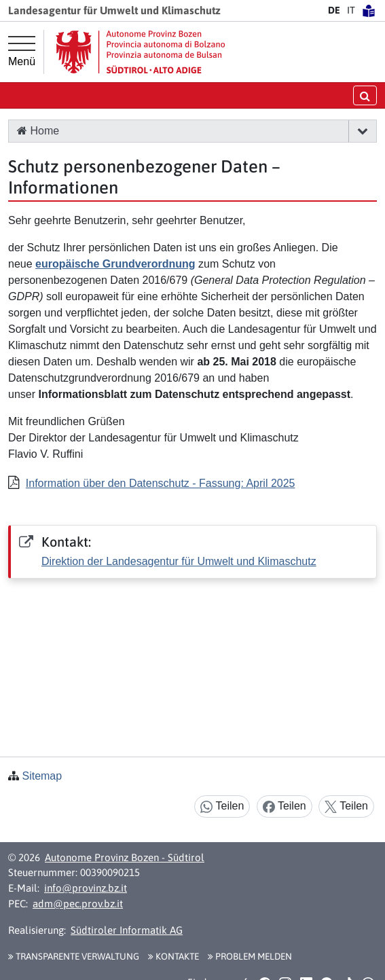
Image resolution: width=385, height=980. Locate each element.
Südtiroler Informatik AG (127, 930)
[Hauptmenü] (22, 52)
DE (334, 10)
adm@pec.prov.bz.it (78, 904)
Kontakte (173, 956)
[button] (362, 131)
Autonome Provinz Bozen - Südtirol (125, 857)
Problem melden (250, 956)
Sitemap (42, 776)
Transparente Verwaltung (74, 956)
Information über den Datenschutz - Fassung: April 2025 (161, 483)
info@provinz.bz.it (86, 888)
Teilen (222, 806)
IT (351, 10)
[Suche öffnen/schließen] (365, 95)
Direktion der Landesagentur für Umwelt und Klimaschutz (179, 561)
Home (38, 131)
